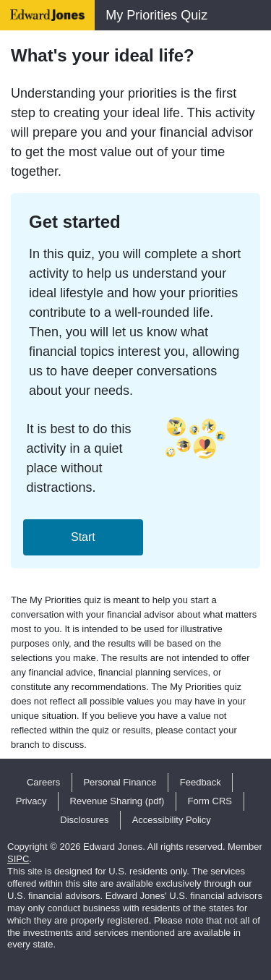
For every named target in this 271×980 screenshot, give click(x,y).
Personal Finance (120, 782)
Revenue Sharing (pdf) (117, 801)
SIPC (18, 859)
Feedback (201, 782)
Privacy (31, 801)
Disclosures (84, 820)
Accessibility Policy (172, 820)
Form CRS (210, 801)
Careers (43, 782)
